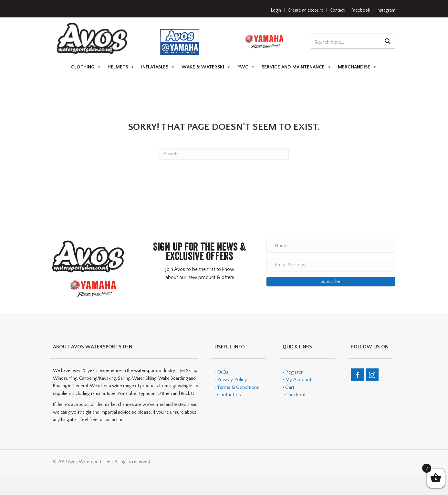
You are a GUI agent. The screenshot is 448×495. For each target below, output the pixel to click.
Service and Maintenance (297, 67)
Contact (337, 10)
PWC (246, 67)
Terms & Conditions (237, 387)
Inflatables (158, 67)
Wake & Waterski (206, 67)
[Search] (224, 154)
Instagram (386, 10)
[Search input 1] (346, 41)
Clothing (86, 67)
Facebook (361, 10)
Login (276, 10)
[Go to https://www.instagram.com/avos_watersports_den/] (372, 375)
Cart (290, 387)
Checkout (295, 395)
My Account (298, 380)
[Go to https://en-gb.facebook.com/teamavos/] (358, 375)
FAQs (223, 372)
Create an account (305, 10)
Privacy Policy (232, 380)
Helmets (121, 67)
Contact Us (229, 395)
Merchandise (357, 67)
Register (294, 372)
